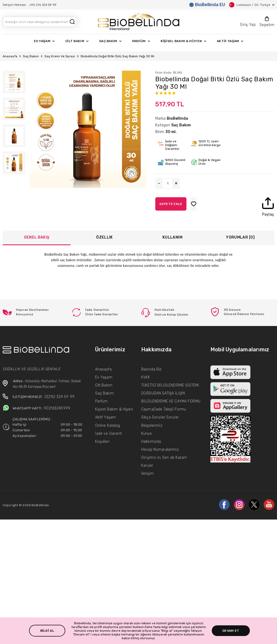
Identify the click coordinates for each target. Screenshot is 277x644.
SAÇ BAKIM (110, 41)
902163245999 (57, 408)
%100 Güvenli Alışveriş (175, 162)
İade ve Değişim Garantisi (172, 145)
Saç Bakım (31, 56)
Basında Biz (151, 369)
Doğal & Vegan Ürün (210, 162)
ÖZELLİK (104, 237)
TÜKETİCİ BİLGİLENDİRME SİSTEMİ (170, 385)
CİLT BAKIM (77, 41)
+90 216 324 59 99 (43, 5)
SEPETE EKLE (198, 204)
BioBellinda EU (207, 5)
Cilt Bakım (104, 385)
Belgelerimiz (152, 426)
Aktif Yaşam (106, 417)
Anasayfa (10, 56)
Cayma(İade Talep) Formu (164, 409)
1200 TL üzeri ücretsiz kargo (210, 143)
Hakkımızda (151, 442)
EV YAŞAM (44, 41)
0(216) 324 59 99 (60, 397)
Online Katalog (108, 426)
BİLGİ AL (47, 631)
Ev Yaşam (104, 377)
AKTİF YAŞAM (230, 41)
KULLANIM (172, 237)
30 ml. (171, 132)
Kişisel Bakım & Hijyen (114, 409)
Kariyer (147, 466)
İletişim (147, 474)
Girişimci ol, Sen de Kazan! (164, 458)
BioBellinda (177, 118)
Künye (146, 434)
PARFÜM (141, 41)
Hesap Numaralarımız (160, 450)
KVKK (146, 377)
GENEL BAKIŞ (37, 237)
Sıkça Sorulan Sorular (160, 417)
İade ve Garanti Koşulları (109, 438)
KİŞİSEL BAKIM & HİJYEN (184, 41)
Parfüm (101, 401)
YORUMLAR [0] (240, 237)
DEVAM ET (231, 631)
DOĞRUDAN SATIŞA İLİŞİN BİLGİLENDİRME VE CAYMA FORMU (171, 397)
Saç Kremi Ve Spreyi (60, 56)
